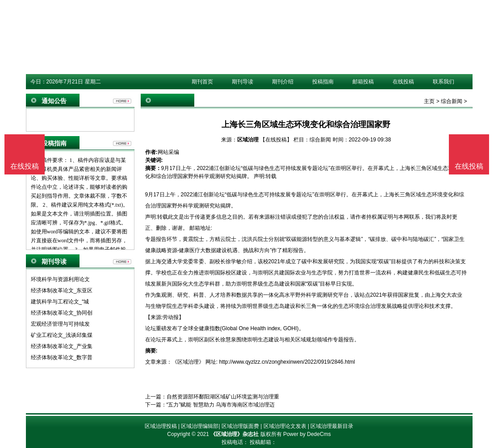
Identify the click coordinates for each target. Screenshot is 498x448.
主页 (429, 101)
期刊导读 (243, 82)
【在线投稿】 (276, 140)
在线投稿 (403, 82)
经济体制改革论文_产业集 (62, 346)
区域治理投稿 (161, 426)
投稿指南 (323, 82)
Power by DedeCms (307, 434)
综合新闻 (452, 101)
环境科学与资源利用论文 (60, 279)
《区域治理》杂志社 (234, 434)
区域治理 (248, 140)
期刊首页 (202, 82)
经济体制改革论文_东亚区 (62, 290)
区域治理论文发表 (285, 426)
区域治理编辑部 (200, 426)
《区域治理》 (188, 362)
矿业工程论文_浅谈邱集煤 (62, 335)
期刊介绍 (283, 82)
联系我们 (444, 82)
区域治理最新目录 (332, 426)
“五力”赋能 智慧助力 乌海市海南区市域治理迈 (221, 405)
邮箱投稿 (363, 82)
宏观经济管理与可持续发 (60, 324)
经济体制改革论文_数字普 (62, 357)
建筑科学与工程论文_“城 (60, 302)
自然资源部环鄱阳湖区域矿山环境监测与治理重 (223, 397)
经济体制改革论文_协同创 (62, 313)
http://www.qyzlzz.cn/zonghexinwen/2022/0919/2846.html (287, 362)
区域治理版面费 (240, 426)
